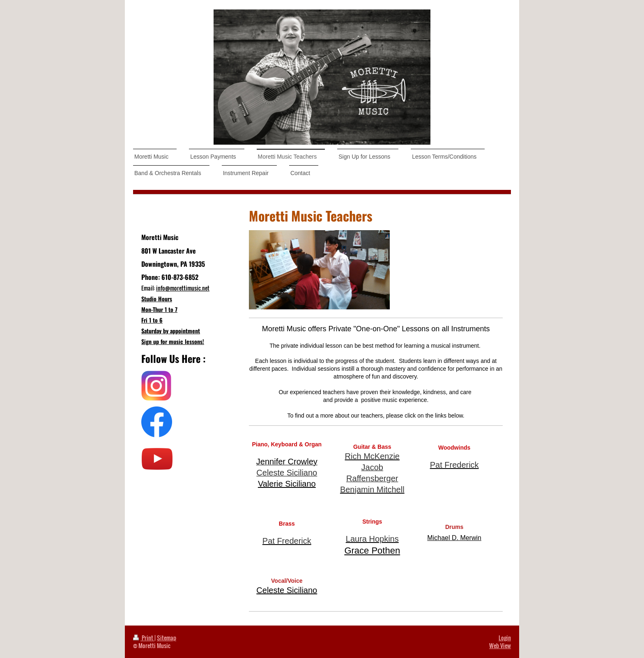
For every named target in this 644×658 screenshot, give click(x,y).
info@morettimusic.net (183, 288)
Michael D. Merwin (454, 538)
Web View (500, 645)
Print (144, 638)
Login (505, 638)
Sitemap (167, 638)
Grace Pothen (372, 551)
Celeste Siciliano (287, 590)
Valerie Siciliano (287, 484)
